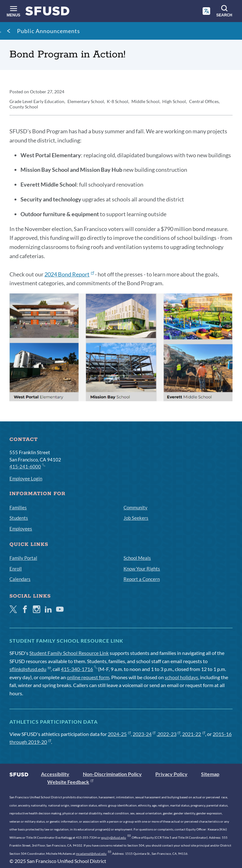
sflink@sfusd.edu (30, 669)
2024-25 (119, 734)
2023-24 (144, 734)
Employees (21, 529)
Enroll (16, 569)
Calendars (20, 579)
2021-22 (194, 734)
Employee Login (26, 478)
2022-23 (169, 734)
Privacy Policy (171, 774)
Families (18, 507)
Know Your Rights (142, 569)
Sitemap (210, 774)
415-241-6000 (27, 466)
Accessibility (55, 774)
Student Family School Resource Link (69, 653)
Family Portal (23, 558)
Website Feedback (70, 782)
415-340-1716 (79, 669)
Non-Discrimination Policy (112, 774)
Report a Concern (142, 579)
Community (135, 507)
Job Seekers (136, 518)
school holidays (181, 677)
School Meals (137, 558)
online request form (88, 677)
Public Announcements (49, 31)
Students (19, 518)
